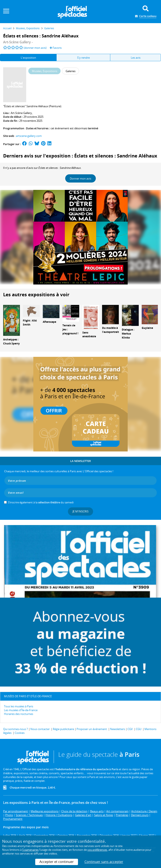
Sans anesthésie (89, 335)
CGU (139, 729)
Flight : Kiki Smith (30, 323)
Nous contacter (40, 729)
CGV (130, 729)
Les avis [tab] (136, 58)
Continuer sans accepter (104, 862)
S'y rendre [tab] (83, 58)
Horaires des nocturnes (19, 714)
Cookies (20, 733)
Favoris (56, 48)
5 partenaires (30, 850)
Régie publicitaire (63, 729)
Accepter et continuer (57, 862)
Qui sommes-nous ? (16, 729)
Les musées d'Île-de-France (21, 710)
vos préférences (97, 850)
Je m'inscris (80, 511)
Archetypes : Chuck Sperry (11, 341)
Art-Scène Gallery (21, 113)
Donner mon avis (80, 179)
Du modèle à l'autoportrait (110, 330)
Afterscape (49, 322)
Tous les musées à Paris (19, 706)
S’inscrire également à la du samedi (41, 502)
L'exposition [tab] (28, 58)
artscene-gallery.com (29, 136)
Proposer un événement (92, 729)
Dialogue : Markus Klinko (128, 334)
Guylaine (147, 328)
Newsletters (118, 729)
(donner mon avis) (35, 48)
